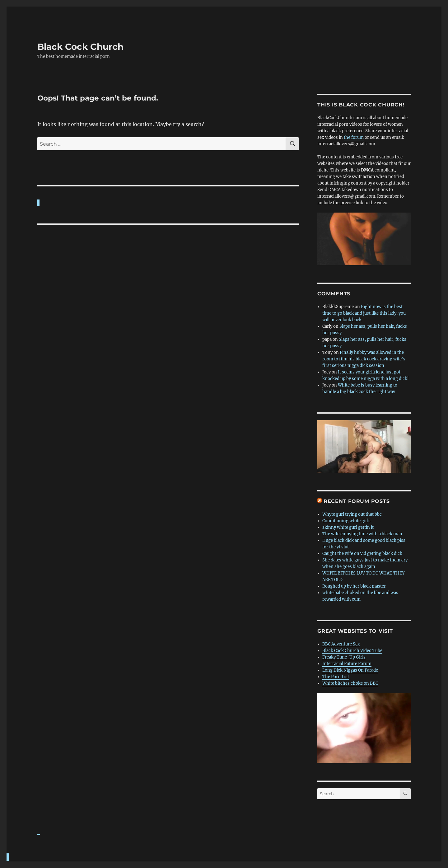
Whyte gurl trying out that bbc (352, 514)
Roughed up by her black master (354, 586)
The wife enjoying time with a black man (362, 534)
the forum (354, 137)
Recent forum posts (357, 501)
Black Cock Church (80, 47)
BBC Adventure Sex (341, 644)
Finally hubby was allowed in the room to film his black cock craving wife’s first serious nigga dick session (364, 359)
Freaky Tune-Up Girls (344, 657)
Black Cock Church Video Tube (352, 651)
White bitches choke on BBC (350, 683)
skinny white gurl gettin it (348, 527)
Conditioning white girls (346, 521)
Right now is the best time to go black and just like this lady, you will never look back (364, 313)
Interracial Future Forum (347, 664)
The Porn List (336, 677)
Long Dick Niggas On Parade (350, 670)
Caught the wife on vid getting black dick (362, 554)
